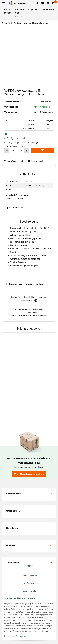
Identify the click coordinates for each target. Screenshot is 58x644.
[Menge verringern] (7, 151)
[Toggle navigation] (3, 3)
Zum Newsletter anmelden (29, 474)
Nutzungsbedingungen (29, 312)
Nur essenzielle (30, 591)
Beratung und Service (20, 13)
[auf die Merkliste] (15, 161)
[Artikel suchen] (37, 3)
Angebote (32, 9)
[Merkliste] (43, 3)
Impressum (9, 636)
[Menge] (13, 151)
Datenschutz (21, 636)
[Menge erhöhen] (27, 151)
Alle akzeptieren (30, 575)
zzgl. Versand (10, 146)
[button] (48, 3)
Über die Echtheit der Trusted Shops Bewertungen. (29, 315)
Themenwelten (48, 9)
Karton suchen (8, 11)
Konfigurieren (30, 583)
